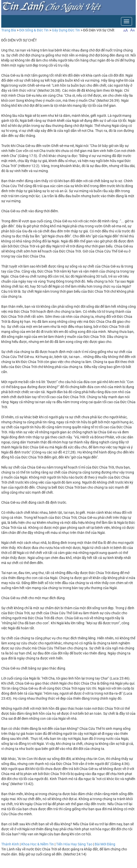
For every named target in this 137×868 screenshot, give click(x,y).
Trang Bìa (9, 30)
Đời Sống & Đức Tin (34, 30)
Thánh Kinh (10, 844)
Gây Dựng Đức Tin (66, 30)
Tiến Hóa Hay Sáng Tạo (74, 844)
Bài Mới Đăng (105, 844)
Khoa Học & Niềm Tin (38, 844)
